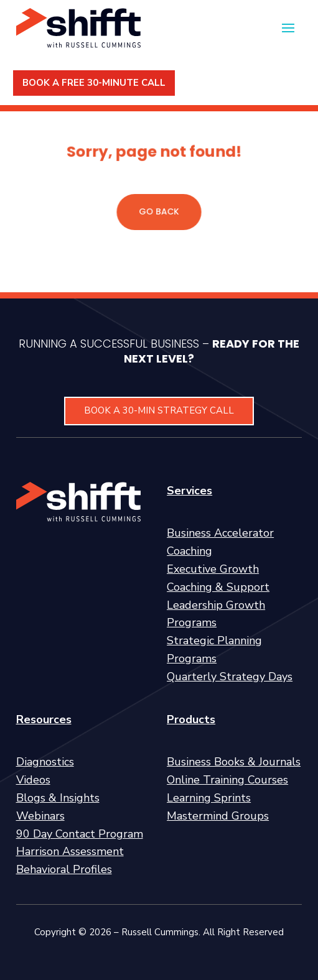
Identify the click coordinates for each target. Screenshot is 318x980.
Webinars (40, 816)
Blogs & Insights (58, 798)
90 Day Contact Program (80, 834)
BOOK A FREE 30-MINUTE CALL (94, 83)
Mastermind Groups (218, 816)
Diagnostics (45, 762)
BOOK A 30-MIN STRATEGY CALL (159, 410)
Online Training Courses (227, 780)
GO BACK (159, 211)
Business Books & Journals (234, 762)
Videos (33, 780)
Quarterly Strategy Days (230, 677)
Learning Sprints (209, 798)
